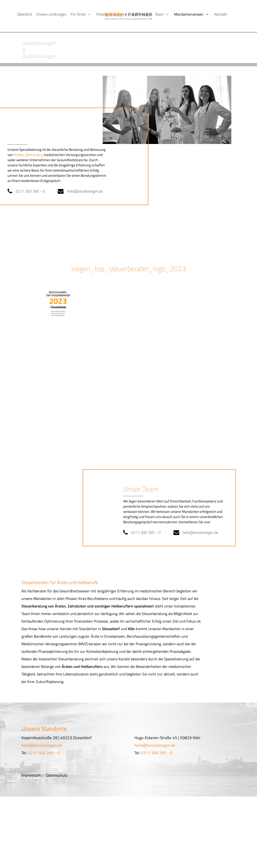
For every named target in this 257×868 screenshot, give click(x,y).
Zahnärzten (34, 145)
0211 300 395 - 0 (44, 743)
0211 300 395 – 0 (32, 181)
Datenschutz (57, 765)
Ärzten (19, 145)
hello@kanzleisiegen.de (88, 181)
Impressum (31, 765)
